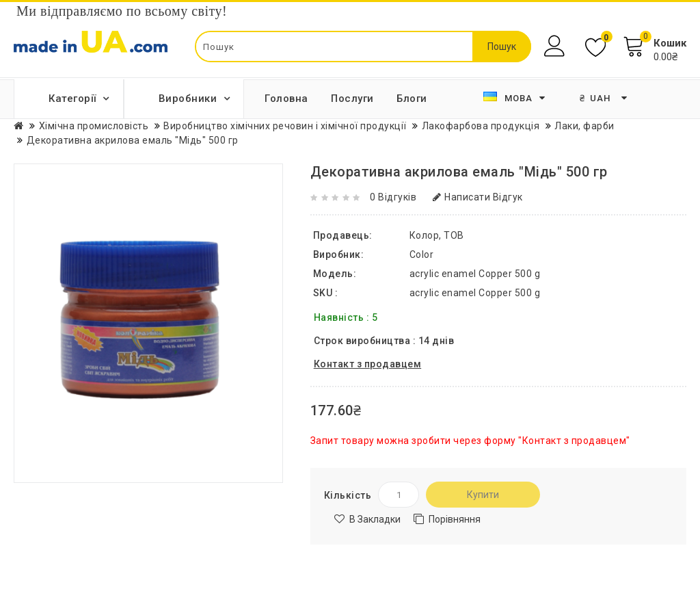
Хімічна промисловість (94, 126)
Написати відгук (478, 197)
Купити (483, 495)
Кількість (348, 495)
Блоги (412, 99)
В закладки (375, 519)
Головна (286, 99)
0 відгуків (393, 197)
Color (422, 254)
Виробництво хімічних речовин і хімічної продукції (285, 126)
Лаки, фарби (584, 126)
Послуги (352, 99)
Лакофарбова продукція (481, 126)
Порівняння (455, 519)
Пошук (502, 47)
